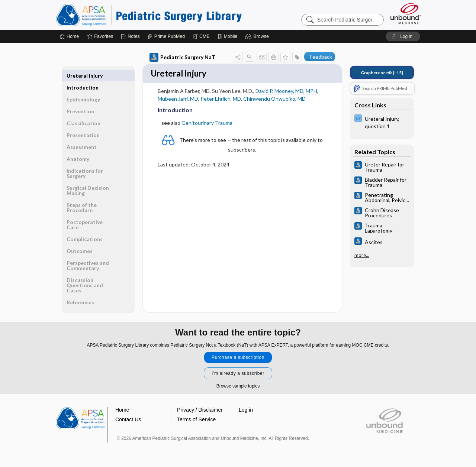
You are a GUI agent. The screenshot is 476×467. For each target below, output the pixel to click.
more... (362, 255)
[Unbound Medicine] (406, 14)
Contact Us (128, 420)
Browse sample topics (238, 386)
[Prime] (166, 36)
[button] (258, 36)
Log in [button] (246, 410)
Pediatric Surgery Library (149, 15)
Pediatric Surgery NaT (182, 57)
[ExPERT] (382, 122)
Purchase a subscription (238, 358)
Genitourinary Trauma (207, 124)
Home (122, 410)
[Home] (69, 36)
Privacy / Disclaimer (200, 410)
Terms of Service (196, 420)
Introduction (83, 76)
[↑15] (382, 73)
